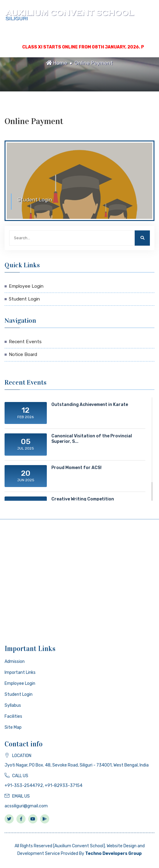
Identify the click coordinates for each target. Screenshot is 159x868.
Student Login (24, 299)
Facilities (13, 716)
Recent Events (25, 342)
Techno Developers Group (113, 854)
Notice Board (23, 354)
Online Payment (94, 63)
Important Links (20, 672)
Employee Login (26, 286)
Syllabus (13, 705)
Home (57, 63)
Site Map (13, 727)
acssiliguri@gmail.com (26, 806)
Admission (15, 662)
